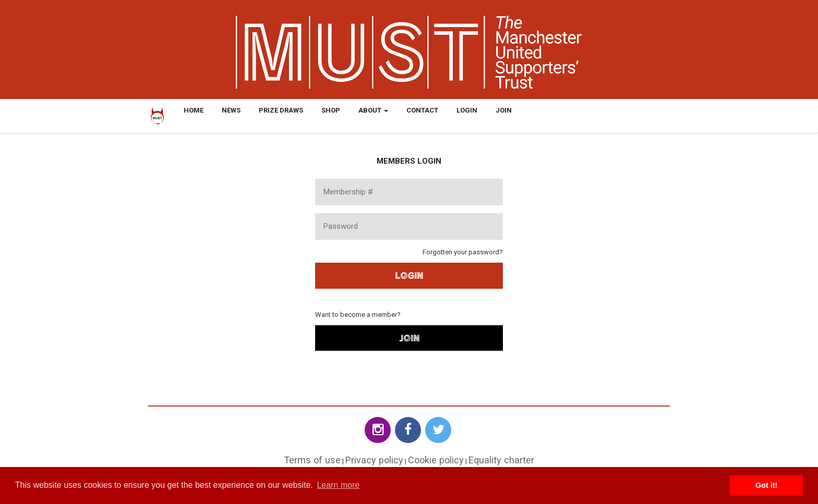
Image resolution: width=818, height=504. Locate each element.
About (373, 110)
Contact (422, 110)
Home (194, 110)
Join (504, 110)
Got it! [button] (766, 485)
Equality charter (501, 460)
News (231, 110)
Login (467, 110)
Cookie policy (436, 460)
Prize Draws (281, 110)
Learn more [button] (338, 485)
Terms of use (312, 460)
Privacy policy (374, 460)
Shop (331, 110)
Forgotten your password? (463, 252)
